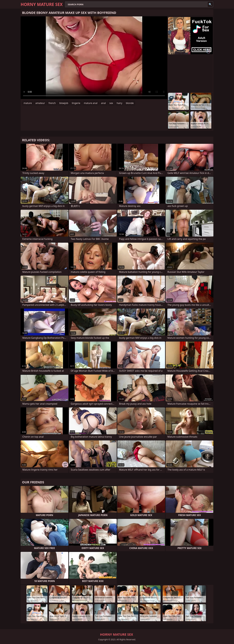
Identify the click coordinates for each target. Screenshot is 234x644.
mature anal (91, 103)
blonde (130, 103)
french (52, 103)
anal (103, 103)
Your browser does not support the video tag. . (94, 58)
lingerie (76, 103)
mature (28, 103)
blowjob (64, 103)
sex (111, 103)
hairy (120, 103)
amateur (40, 103)
